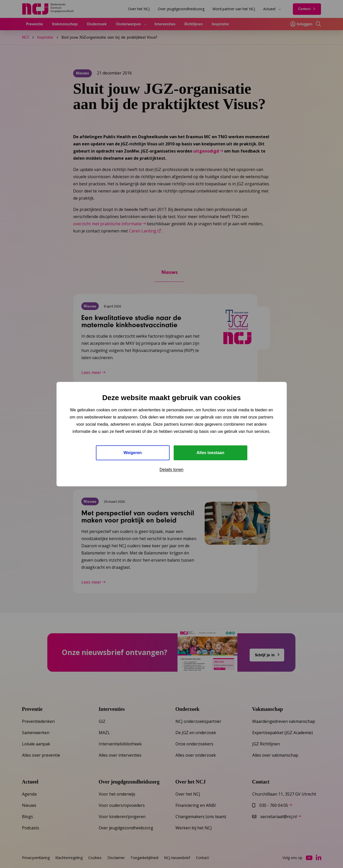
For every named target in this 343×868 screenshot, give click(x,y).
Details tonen (171, 470)
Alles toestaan (210, 453)
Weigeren (133, 453)
